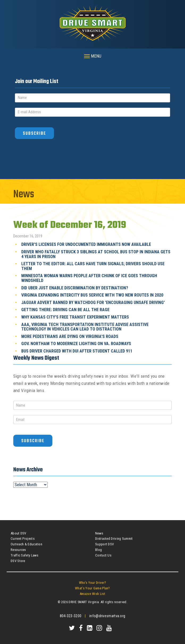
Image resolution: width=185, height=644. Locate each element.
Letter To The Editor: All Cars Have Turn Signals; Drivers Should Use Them (93, 266)
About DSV (18, 533)
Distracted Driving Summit (114, 539)
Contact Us (103, 555)
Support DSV (104, 544)
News (99, 533)
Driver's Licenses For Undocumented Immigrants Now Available (86, 244)
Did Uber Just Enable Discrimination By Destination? (75, 288)
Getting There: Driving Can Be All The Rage (65, 310)
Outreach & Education (26, 544)
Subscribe (34, 134)
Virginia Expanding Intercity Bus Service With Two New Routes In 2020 (92, 295)
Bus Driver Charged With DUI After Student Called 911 (77, 351)
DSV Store (18, 561)
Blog (98, 550)
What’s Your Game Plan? (93, 588)
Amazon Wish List (93, 594)
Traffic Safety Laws (25, 555)
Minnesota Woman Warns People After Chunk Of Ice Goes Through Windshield (89, 278)
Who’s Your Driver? (93, 583)
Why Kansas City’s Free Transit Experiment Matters (75, 317)
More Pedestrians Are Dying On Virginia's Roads (70, 336)
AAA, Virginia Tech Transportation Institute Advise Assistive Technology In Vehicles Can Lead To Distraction (85, 327)
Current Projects (23, 539)
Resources (18, 550)
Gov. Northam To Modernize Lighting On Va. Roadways (76, 344)
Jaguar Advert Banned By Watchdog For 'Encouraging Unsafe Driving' (93, 303)
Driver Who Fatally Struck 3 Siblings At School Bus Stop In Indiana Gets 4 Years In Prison (96, 254)
